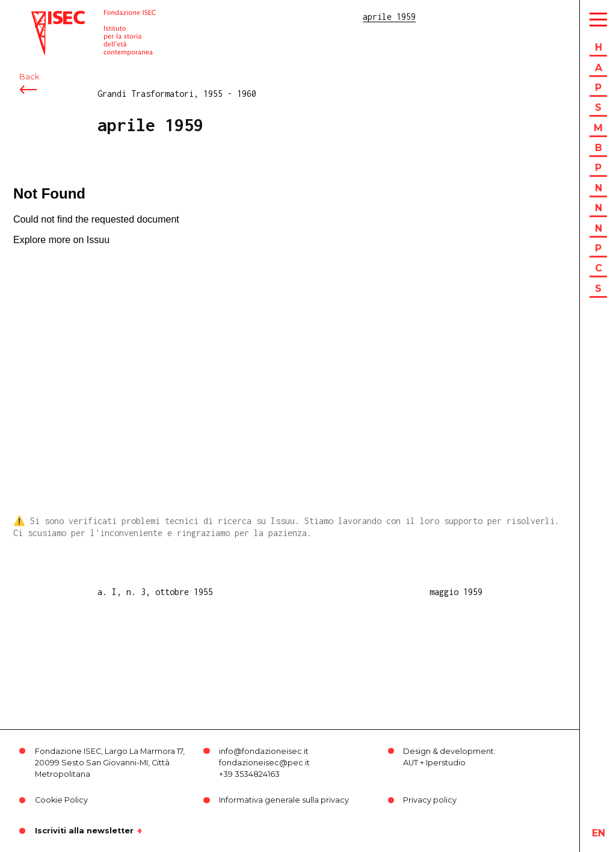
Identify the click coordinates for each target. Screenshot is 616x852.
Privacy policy (430, 800)
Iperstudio (446, 763)
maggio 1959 (456, 592)
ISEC (41, 17)
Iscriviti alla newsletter (84, 831)
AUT (411, 763)
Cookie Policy (61, 800)
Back (29, 77)
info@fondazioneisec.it (264, 751)
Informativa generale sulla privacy (284, 800)
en (599, 833)
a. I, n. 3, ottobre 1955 (155, 592)
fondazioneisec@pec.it (264, 763)
